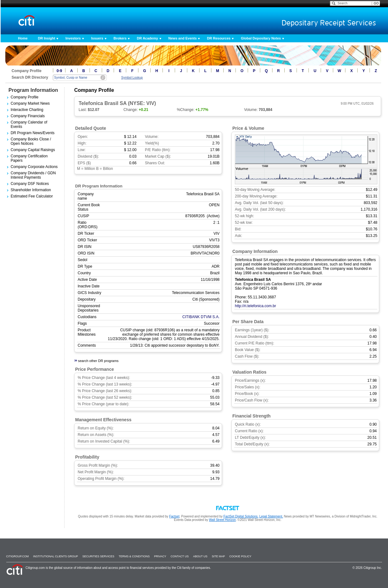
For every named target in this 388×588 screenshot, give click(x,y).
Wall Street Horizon (222, 520)
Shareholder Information (31, 190)
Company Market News (30, 103)
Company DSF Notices (30, 184)
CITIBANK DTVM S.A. (201, 317)
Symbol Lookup (132, 78)
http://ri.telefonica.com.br (255, 306)
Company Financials (28, 116)
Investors (73, 38)
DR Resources (219, 38)
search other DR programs (98, 361)
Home (23, 38)
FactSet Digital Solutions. (241, 516)
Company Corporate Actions (34, 167)
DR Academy (147, 38)
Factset (174, 516)
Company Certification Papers (29, 158)
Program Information (33, 90)
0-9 (59, 71)
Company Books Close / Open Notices (31, 141)
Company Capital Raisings (33, 150)
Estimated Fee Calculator (32, 196)
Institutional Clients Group (56, 556)
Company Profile (25, 97)
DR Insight (47, 38)
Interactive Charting (27, 110)
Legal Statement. (271, 516)
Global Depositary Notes (261, 38)
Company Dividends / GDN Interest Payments (33, 175)
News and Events (183, 38)
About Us (200, 556)
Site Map (218, 556)
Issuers (97, 38)
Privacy (160, 556)
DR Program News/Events (33, 133)
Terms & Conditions (134, 556)
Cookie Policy (240, 556)
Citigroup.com (18, 556)
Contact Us (180, 556)
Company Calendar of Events (29, 124)
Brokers (120, 38)
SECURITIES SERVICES (98, 556)
